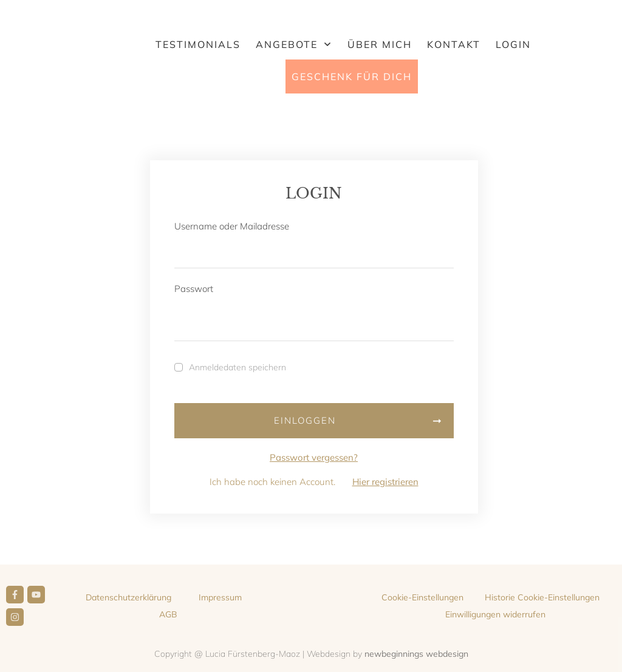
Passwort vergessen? (314, 457)
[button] (422, 597)
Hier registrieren (385, 482)
